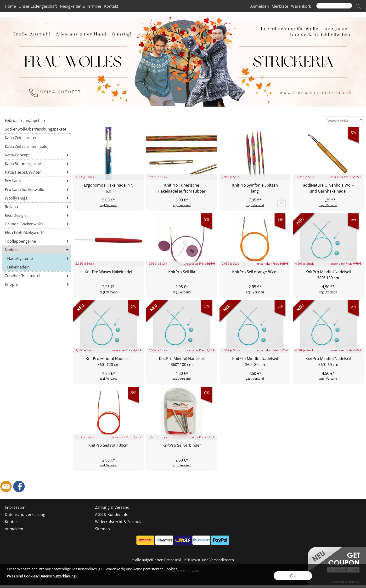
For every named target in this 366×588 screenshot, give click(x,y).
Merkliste (280, 6)
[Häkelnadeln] (37, 267)
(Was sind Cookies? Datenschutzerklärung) (42, 576)
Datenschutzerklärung (25, 514)
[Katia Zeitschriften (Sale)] (37, 146)
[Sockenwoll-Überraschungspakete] (37, 129)
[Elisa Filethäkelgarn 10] (37, 233)
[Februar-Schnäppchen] (37, 120)
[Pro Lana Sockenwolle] (37, 189)
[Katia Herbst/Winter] (37, 172)
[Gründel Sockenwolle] (37, 224)
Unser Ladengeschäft (38, 6)
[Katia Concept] (37, 155)
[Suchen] (334, 6)
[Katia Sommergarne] (37, 164)
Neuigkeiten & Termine (81, 6)
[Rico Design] (37, 215)
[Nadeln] (37, 250)
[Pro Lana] (37, 181)
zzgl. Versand (108, 205)
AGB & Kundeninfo (112, 514)
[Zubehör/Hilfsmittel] (37, 276)
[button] (358, 6)
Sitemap (102, 529)
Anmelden (260, 6)
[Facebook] (19, 486)
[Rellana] (37, 207)
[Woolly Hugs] (37, 198)
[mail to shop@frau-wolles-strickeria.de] (6, 486)
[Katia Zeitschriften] (37, 138)
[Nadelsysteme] (37, 258)
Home (10, 6)
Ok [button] (293, 576)
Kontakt (111, 6)
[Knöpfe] (37, 284)
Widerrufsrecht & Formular (120, 522)
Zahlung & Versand (112, 507)
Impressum (15, 507)
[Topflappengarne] (37, 241)
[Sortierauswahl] (344, 120)
